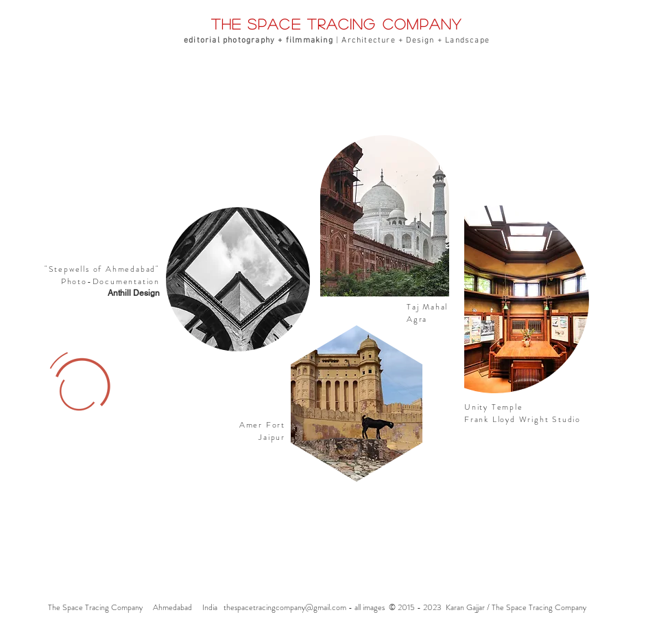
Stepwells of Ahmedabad (103, 269)
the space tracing (297, 24)
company (423, 24)
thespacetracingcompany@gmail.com (285, 607)
